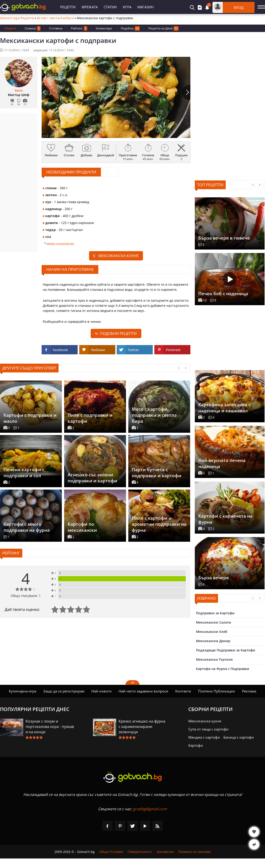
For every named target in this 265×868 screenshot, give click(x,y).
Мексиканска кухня (118, 256)
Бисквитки (165, 852)
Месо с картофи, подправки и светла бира (154, 415)
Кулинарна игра (23, 691)
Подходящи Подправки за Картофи (226, 650)
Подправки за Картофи (215, 613)
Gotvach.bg (9, 18)
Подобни (130, 28)
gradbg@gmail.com (150, 809)
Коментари (104, 28)
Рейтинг (79, 28)
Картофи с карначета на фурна (225, 519)
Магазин (146, 7)
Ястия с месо (47, 18)
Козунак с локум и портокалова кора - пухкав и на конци (50, 727)
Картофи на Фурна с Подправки (223, 669)
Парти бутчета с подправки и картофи (157, 473)
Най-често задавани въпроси (143, 691)
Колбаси (67, 18)
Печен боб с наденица (223, 294)
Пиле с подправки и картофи (90, 418)
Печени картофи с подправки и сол (24, 473)
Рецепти (68, 7)
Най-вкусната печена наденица (222, 463)
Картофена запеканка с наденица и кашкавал (224, 408)
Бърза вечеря (214, 578)
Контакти (183, 691)
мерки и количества (60, 243)
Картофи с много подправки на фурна (27, 527)
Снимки (33, 28)
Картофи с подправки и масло (30, 418)
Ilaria (19, 90)
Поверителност (140, 852)
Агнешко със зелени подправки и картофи (92, 478)
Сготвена (56, 28)
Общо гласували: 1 (26, 596)
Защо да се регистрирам (64, 691)
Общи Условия (111, 852)
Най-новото (101, 691)
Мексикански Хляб (212, 632)
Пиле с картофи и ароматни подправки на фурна (159, 524)
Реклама (249, 691)
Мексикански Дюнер (213, 641)
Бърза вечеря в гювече (224, 238)
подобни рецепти (118, 333)
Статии (110, 7)
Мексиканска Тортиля (214, 659)
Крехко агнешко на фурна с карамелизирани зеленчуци (142, 727)
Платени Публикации (217, 691)
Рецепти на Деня (163, 28)
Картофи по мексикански (82, 527)
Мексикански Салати (214, 622)
